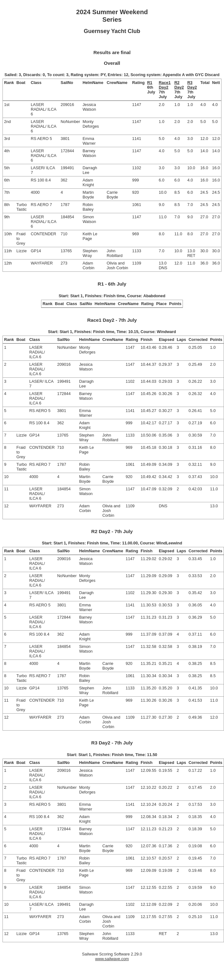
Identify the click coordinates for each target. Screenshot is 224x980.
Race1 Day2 (165, 85)
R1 (150, 83)
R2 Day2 (179, 85)
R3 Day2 (192, 85)
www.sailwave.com (112, 959)
